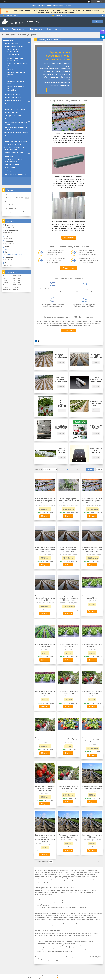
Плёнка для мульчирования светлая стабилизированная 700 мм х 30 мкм (45, 501)
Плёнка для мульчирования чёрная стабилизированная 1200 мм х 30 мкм (45, 598)
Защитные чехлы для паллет (15, 153)
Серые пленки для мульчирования (61, 356)
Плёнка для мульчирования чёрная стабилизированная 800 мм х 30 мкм (69, 549)
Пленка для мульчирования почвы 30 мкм (69, 646)
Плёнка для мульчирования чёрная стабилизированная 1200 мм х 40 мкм (69, 598)
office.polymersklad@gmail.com (13, 254)
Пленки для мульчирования (14, 46)
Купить (46, 516)
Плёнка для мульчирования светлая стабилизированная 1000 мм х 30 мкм (92, 501)
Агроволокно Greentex (13, 164)
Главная (6, 29)
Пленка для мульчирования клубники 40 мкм (92, 692)
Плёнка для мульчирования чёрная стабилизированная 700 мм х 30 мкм (45, 549)
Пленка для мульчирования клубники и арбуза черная (45, 739)
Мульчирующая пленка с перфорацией (96, 451)
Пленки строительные (13, 94)
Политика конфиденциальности (67, 978)
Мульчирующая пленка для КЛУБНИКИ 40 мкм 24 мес (69, 787)
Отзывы (5, 183)
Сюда (69, 6)
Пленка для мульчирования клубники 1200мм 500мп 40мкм (92, 740)
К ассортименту (58, 90)
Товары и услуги (18, 29)
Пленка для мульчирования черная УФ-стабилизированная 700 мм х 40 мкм (45, 838)
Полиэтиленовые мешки (13, 101)
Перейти (61, 363)
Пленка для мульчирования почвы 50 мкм (45, 692)
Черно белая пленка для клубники (62, 403)
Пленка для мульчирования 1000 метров (92, 836)
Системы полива (11, 168)
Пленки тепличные (11, 43)
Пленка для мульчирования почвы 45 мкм (92, 646)
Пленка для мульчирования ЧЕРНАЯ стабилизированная (92, 787)
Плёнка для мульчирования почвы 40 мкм (92, 597)
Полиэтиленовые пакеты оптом (16, 174)
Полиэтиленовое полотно (14, 119)
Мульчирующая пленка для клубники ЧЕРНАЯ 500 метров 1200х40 (45, 788)
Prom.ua (62, 976)
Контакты (57, 29)
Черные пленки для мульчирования (96, 356)
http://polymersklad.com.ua (11, 249)
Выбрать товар (69, 268)
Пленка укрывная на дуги (62, 451)
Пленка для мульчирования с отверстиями (61, 427)
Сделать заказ (69, 331)
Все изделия (69, 238)
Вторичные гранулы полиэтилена (16, 109)
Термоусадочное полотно (14, 116)
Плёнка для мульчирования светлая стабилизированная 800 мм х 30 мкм (69, 501)
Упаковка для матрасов (13, 144)
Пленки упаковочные (12, 112)
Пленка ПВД (9, 156)
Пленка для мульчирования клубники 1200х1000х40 (69, 739)
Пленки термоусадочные (14, 98)
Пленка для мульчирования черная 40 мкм (69, 692)
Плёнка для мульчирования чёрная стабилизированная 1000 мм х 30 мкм (92, 549)
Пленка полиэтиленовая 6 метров (17, 133)
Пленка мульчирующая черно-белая (96, 380)
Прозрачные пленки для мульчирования (61, 380)
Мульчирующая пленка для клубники (96, 403)
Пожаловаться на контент (48, 978)
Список (100, 469)
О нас (49, 29)
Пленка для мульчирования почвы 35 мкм (45, 646)
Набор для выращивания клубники (17, 171)
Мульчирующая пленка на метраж (96, 427)
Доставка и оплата (37, 29)
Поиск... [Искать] (97, 22)
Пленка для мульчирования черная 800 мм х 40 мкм (69, 836)
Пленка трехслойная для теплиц (16, 141)
